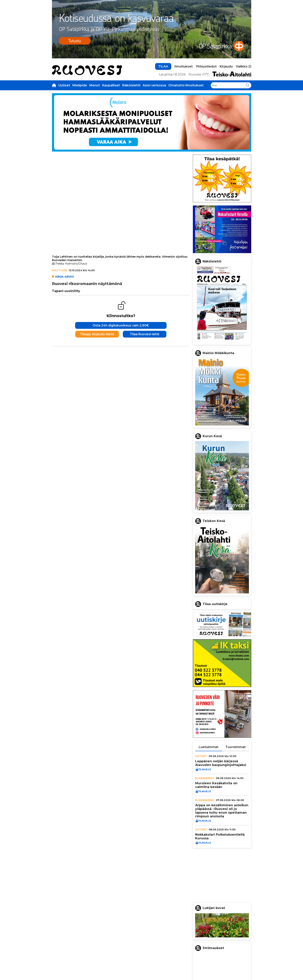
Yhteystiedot (206, 66)
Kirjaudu (226, 66)
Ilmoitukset (184, 66)
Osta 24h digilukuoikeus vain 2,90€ (121, 325)
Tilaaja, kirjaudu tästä (97, 334)
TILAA (163, 66)
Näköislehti (131, 85)
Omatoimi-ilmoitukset (186, 85)
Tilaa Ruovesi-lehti (144, 334)
